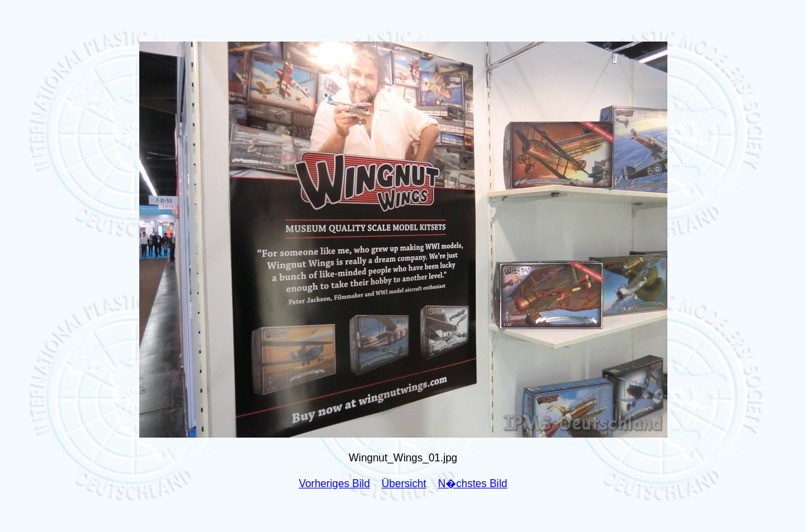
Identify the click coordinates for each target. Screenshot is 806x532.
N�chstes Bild (472, 483)
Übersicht (404, 483)
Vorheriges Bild (335, 483)
